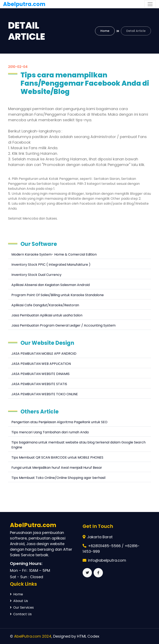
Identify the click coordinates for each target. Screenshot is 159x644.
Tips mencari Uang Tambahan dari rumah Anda (50, 432)
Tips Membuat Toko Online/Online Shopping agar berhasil (58, 478)
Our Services (22, 607)
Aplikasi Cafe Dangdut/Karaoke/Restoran (45, 305)
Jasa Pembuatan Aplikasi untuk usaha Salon (47, 315)
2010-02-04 (18, 67)
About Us (19, 601)
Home (105, 31)
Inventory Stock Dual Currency (36, 275)
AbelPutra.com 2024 (33, 636)
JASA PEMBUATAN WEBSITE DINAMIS (40, 374)
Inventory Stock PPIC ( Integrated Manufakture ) (51, 265)
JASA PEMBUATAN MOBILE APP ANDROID (44, 354)
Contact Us (21, 614)
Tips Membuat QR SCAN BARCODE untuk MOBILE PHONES (57, 457)
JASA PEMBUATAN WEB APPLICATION (41, 364)
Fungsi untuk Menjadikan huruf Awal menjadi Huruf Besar (57, 468)
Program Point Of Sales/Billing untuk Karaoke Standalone (58, 295)
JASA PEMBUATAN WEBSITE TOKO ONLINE (45, 394)
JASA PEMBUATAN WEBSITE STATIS (39, 384)
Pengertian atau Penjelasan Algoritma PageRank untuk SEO (59, 422)
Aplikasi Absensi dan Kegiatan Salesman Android (51, 285)
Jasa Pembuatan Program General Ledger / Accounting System (63, 325)
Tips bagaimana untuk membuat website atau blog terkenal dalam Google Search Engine (78, 445)
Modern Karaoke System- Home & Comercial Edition (54, 254)
